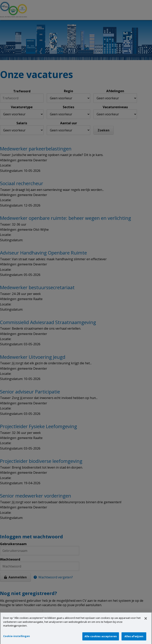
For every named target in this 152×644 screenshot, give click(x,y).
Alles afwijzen (134, 639)
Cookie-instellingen (17, 639)
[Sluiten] (146, 621)
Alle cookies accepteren (101, 639)
